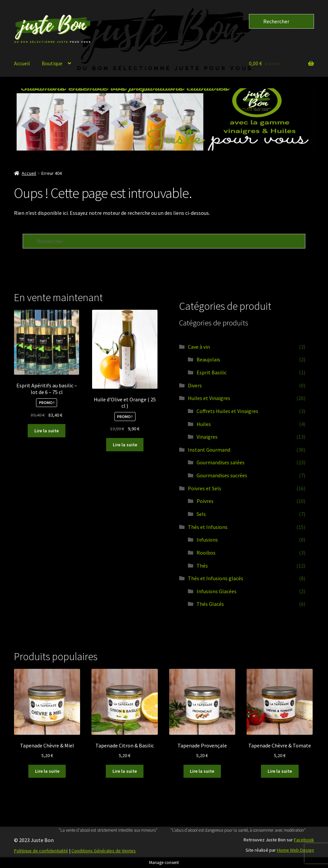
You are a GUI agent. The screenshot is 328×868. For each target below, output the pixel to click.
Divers (195, 385)
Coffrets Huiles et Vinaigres (227, 411)
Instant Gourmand (209, 450)
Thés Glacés (210, 604)
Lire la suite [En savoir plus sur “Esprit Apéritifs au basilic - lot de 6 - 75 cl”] (47, 431)
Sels (201, 514)
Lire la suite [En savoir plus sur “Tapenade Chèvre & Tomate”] (280, 771)
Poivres (205, 501)
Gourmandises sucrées (222, 475)
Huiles (204, 424)
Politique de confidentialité (41, 851)
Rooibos (206, 553)
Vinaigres (207, 437)
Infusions (207, 540)
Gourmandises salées (221, 462)
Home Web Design (295, 850)
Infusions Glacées (217, 591)
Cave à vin (199, 347)
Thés (202, 566)
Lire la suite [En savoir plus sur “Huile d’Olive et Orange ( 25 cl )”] (125, 445)
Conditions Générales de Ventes (104, 851)
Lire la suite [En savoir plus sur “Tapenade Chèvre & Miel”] (47, 771)
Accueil (22, 63)
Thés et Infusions (208, 527)
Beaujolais (208, 359)
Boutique (52, 63)
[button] (164, 119)
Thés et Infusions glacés (216, 578)
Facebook (304, 840)
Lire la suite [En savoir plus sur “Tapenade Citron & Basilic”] (125, 771)
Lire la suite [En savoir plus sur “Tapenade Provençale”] (202, 771)
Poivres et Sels (205, 488)
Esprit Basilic (212, 372)
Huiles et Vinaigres (209, 398)
